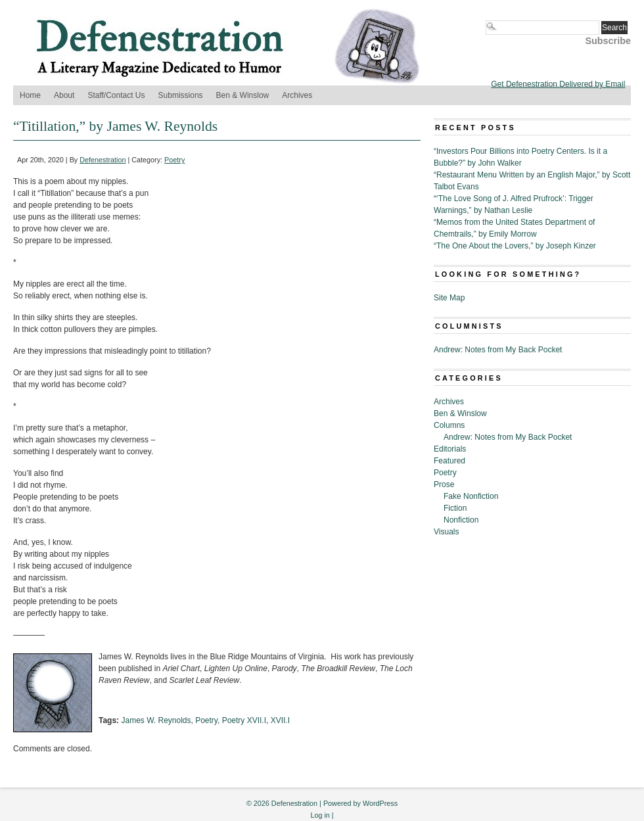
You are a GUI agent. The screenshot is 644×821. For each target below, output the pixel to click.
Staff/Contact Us (116, 95)
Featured (449, 461)
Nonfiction (461, 520)
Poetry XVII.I (244, 720)
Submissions (181, 95)
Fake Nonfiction (471, 496)
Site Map (449, 298)
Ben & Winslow (243, 95)
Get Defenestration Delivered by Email (558, 84)
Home (30, 95)
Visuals (446, 532)
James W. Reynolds (156, 720)
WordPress (380, 803)
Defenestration (103, 160)
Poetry (174, 160)
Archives (297, 95)
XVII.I (280, 720)
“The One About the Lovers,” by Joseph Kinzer (515, 246)
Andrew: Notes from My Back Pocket (498, 350)
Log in (320, 815)
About (64, 95)
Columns (449, 425)
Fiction (455, 508)
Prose (444, 484)
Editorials (450, 449)
